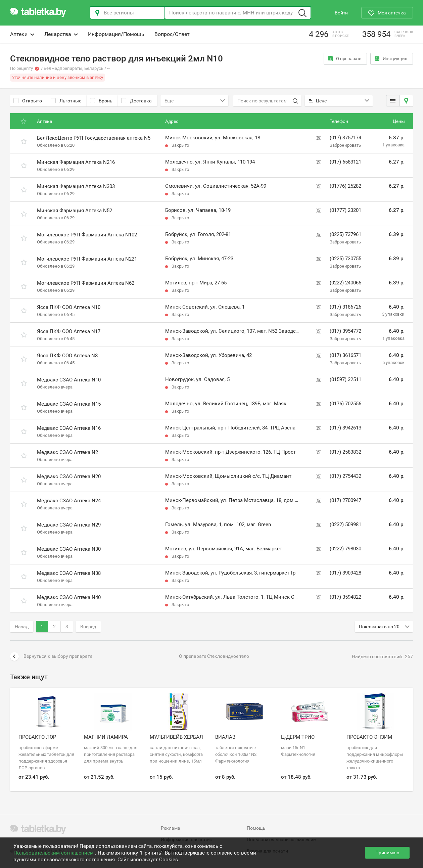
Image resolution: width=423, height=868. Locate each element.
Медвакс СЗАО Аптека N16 (69, 428)
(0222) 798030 (345, 549)
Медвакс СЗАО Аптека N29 (69, 525)
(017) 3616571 (345, 355)
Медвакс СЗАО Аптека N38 (69, 573)
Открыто (28, 101)
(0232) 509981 (345, 524)
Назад (22, 627)
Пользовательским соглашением (54, 853)
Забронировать (345, 145)
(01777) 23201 (345, 210)
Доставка (136, 101)
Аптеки (22, 34)
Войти (341, 13)
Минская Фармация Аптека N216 (76, 162)
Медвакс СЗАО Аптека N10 (69, 380)
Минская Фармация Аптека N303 (76, 186)
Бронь (101, 101)
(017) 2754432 (345, 476)
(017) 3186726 (345, 307)
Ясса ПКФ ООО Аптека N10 (69, 307)
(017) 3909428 (345, 573)
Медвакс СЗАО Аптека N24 (69, 501)
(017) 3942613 (345, 428)
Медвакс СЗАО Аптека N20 (69, 476)
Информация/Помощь (116, 34)
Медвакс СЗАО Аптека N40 (69, 597)
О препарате (345, 59)
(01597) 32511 (345, 379)
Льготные (66, 101)
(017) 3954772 (345, 331)
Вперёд (88, 627)
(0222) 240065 (345, 283)
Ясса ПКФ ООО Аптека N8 (67, 356)
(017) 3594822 (345, 597)
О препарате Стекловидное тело (214, 656)
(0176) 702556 (345, 404)
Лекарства (61, 34)
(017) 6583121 (345, 162)
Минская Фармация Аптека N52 (75, 211)
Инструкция (391, 59)
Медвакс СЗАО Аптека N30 (69, 549)
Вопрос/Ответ (172, 34)
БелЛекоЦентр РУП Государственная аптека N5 (94, 138)
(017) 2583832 (345, 452)
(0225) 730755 (345, 259)
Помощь (256, 828)
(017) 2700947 (345, 500)
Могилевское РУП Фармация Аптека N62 (86, 283)
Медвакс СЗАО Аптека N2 (67, 452)
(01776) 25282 (345, 186)
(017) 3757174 (345, 138)
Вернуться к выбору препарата (51, 656)
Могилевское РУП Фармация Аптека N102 (87, 235)
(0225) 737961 (345, 234)
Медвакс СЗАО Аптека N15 (69, 404)
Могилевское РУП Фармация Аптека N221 (87, 259)
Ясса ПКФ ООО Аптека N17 (69, 331)
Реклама (171, 828)
